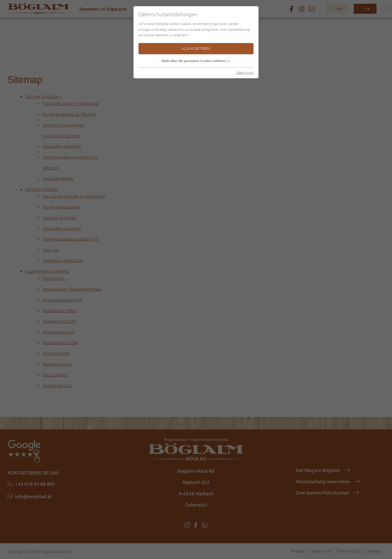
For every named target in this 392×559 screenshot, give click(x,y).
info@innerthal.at (33, 496)
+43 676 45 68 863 (35, 484)
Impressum (321, 551)
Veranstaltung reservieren (323, 481)
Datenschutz (348, 551)
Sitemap (373, 551)
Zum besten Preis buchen (322, 493)
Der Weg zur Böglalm (318, 470)
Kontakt (298, 551)
